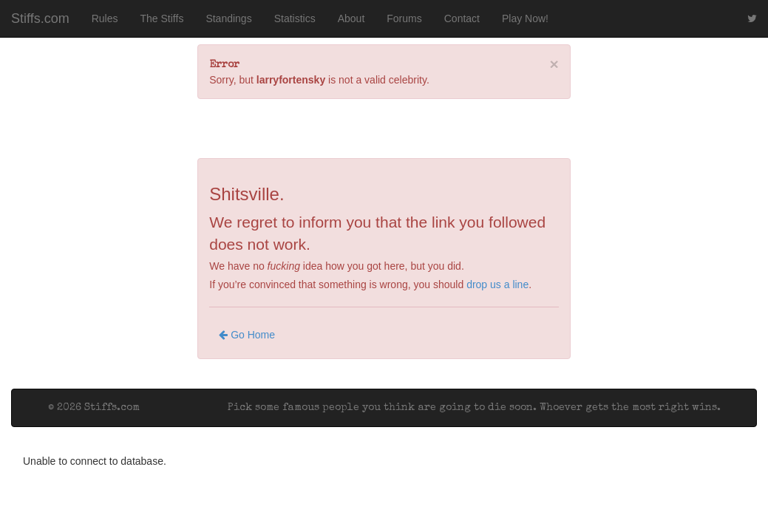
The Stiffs (162, 18)
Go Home (247, 335)
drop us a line (497, 284)
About (351, 18)
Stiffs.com (40, 18)
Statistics (295, 18)
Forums (404, 18)
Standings (228, 18)
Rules (105, 18)
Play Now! (525, 18)
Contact (462, 18)
